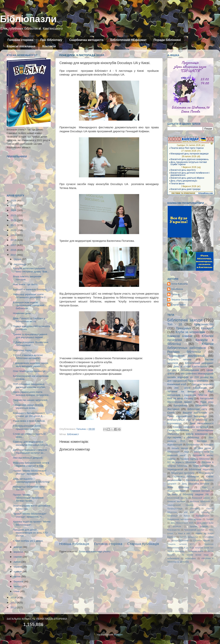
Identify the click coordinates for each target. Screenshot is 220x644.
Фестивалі (173, 409)
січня (17, 591)
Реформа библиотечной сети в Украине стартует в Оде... (31, 464)
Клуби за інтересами (190, 332)
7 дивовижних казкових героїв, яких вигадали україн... (31, 365)
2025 (14, 205)
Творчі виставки (201, 466)
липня (17, 562)
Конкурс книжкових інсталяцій (190, 427)
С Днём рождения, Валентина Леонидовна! (31, 344)
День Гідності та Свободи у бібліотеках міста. (29, 320)
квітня (17, 576)
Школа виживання (197, 434)
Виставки (202, 441)
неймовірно (190, 558)
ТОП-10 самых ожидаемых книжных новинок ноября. (29, 386)
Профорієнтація (175, 509)
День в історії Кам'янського (190, 366)
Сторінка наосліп (202, 540)
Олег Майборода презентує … (31, 371)
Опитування (208, 537)
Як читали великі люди (195, 555)
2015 (14, 255)
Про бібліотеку (51, 40)
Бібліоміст (73, 434)
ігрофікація (173, 516)
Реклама (194, 509)
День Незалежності (202, 423)
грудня (18, 259)
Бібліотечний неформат (199, 363)
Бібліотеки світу (197, 409)
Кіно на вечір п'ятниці (180, 398)
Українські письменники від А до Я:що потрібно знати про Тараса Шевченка (190, 548)
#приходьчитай (175, 469)
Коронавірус (174, 423)
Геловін (210, 519)
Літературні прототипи (183, 473)
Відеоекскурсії (203, 516)
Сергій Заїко (178, 305)
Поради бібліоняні (167, 40)
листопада (20, 264)
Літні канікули (206, 473)
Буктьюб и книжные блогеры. (30, 289)
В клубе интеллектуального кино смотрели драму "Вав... (31, 270)
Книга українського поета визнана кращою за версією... (32, 393)
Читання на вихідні (181, 391)
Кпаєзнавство (174, 530)
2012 (14, 607)
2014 (14, 598)
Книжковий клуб (177, 384)
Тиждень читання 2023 (181, 544)
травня (18, 572)
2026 (14, 201)
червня (18, 567)
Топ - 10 (175, 324)
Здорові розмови (199, 526)
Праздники (184, 328)
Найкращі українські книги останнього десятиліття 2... (30, 296)
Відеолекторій (175, 445)
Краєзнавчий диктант (194, 530)
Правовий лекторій (200, 491)
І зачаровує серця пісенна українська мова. (28, 406)
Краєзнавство (204, 324)
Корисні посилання (21, 46)
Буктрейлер (180, 406)
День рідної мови (205, 523)
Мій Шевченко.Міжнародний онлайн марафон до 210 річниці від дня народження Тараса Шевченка (190, 377)
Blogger (118, 635)
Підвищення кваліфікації (186, 356)
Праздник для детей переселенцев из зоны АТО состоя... (30, 533)
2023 (14, 215)
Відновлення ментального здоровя (184, 519)
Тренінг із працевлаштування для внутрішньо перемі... (30, 336)
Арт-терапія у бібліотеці (183, 437)
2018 (14, 240)
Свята (171, 413)
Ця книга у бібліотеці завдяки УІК (188, 494)
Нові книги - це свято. (26, 284)
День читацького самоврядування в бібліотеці (31, 480)
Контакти (49, 46)
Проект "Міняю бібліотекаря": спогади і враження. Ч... (30, 472)
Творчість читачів (179, 359)
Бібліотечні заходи (185, 320)
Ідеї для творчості (203, 384)
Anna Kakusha (179, 284)
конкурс (205, 512)
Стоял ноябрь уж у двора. (28, 541)
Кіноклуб (207, 328)
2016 (14, 250)
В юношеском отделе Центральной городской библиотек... (28, 305)
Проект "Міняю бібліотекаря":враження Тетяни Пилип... (28, 498)
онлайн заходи (180, 448)
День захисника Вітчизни (195, 484)
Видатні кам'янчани (195, 413)
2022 (14, 220)
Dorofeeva (177, 289)
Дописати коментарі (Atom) (94, 551)
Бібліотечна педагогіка (201, 469)
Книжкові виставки (176, 501)
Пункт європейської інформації (187, 416)
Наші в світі (184, 533)
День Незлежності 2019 (182, 523)
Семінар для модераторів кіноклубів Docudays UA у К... (31, 443)
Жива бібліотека (178, 487)
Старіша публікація (143, 544)
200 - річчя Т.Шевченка (190, 388)
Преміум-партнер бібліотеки (195, 459)
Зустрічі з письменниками (183, 370)
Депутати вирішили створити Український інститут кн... (30, 451)
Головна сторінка (20, 40)
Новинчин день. (22, 313)
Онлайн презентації (189, 537)
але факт (189, 512)
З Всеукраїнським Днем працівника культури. (27, 427)
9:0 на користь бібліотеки (182, 462)
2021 (14, 225)
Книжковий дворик (201, 498)
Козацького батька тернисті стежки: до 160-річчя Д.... (29, 415)
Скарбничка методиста (86, 40)
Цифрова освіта (196, 551)
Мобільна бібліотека (200, 501)
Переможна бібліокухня (186, 477)
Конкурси (209, 445)
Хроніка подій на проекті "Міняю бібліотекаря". (32, 523)
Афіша (187, 516)
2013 (14, 603)
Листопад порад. (23, 350)
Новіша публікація (74, 544)
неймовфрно (173, 558)
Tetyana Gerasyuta (182, 300)
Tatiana (175, 294)
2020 (14, 230)
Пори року (207, 402)
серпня (18, 557)
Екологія (177, 526)
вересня (19, 552)
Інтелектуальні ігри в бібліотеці (187, 420)
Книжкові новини (180, 336)
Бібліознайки (193, 445)
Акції (187, 452)
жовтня (18, 547)
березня (19, 582)
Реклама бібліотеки (184, 352)
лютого (18, 586)
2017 (14, 245)
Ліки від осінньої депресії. (28, 458)
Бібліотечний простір (177, 498)
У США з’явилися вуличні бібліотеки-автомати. (28, 357)
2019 (14, 235)
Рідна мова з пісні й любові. (29, 421)
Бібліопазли (28, 19)
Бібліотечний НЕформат (129, 40)
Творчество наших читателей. (31, 400)
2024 (14, 210)
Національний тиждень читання (187, 505)
